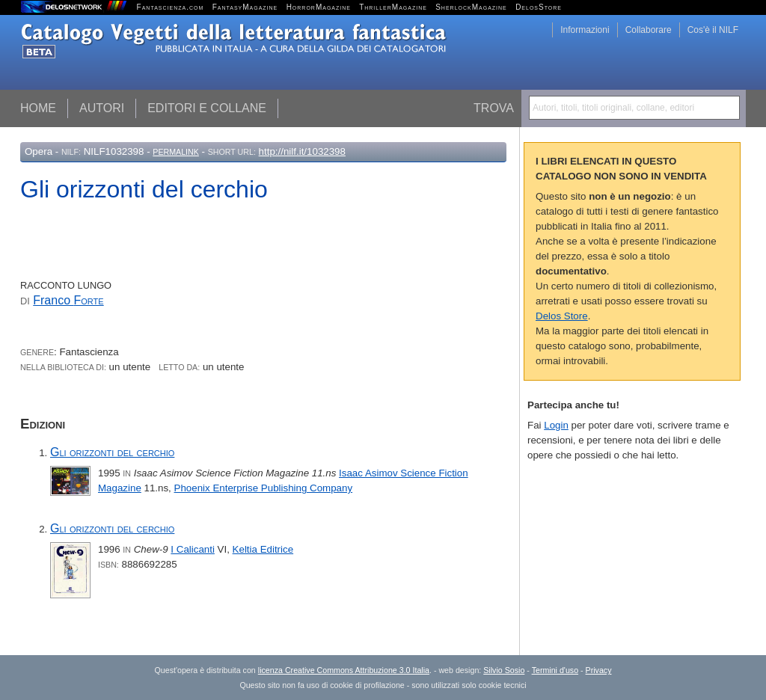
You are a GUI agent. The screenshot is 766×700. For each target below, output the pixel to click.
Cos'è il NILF (713, 30)
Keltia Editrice (263, 549)
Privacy (599, 670)
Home (38, 108)
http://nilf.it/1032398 (302, 151)
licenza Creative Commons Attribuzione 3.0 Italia (344, 670)
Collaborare (649, 30)
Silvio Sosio (504, 670)
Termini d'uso (555, 670)
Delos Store (562, 316)
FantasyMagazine (245, 7)
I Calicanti (193, 549)
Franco (68, 300)
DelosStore (539, 7)
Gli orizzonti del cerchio (112, 452)
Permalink (176, 152)
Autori (102, 108)
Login (556, 425)
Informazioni (585, 30)
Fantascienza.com (171, 7)
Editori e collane (207, 108)
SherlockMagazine (471, 7)
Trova (494, 108)
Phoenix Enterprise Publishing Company (264, 488)
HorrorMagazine (319, 7)
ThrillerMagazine (393, 7)
